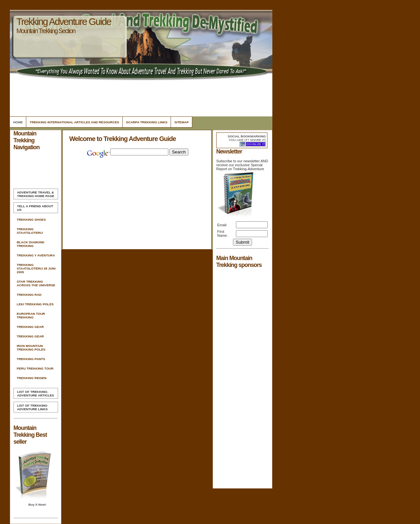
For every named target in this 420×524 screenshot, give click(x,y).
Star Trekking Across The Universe (36, 283)
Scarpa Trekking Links (147, 122)
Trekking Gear (30, 327)
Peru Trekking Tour (35, 368)
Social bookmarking (247, 136)
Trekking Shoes (31, 220)
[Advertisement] (140, 97)
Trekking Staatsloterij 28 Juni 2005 (36, 268)
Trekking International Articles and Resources (74, 122)
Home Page (36, 194)
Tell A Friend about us (35, 208)
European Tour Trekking (31, 315)
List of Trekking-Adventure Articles (36, 393)
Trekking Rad (29, 295)
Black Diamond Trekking (31, 244)
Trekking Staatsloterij (30, 231)
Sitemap (181, 122)
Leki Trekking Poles (35, 304)
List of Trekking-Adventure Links (33, 407)
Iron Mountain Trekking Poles (31, 348)
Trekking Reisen (32, 378)
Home (18, 122)
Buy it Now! (37, 504)
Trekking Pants (31, 359)
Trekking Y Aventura (36, 255)
